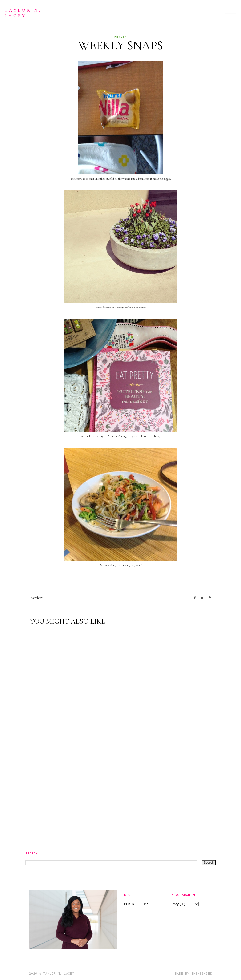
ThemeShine (202, 973)
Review (121, 36)
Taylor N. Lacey (23, 13)
